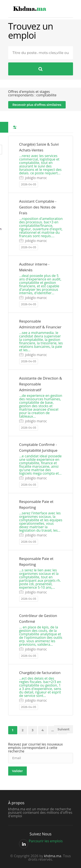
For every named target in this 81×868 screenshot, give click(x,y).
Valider (17, 771)
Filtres (15, 127)
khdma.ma (53, 856)
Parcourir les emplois (46, 841)
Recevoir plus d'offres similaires (37, 105)
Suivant (63, 729)
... (53, 730)
